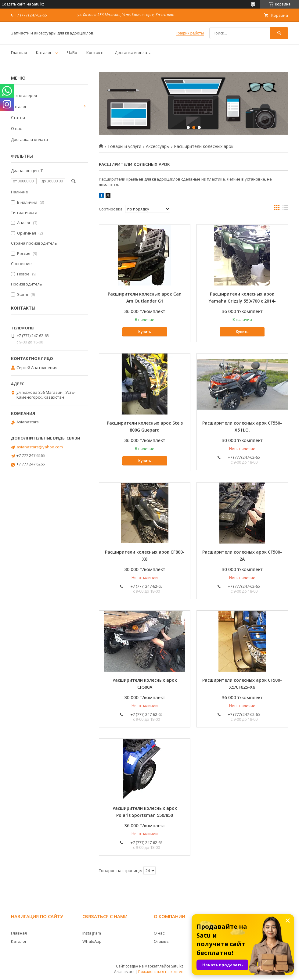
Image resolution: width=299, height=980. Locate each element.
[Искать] (279, 33)
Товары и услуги (124, 146)
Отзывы (162, 941)
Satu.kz (177, 966)
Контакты (96, 52)
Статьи (18, 117)
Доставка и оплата (133, 52)
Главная (19, 52)
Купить (145, 332)
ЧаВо (72, 52)
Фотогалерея (24, 95)
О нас (16, 128)
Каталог (44, 52)
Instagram (92, 933)
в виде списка (285, 209)
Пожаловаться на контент (162, 972)
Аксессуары (158, 146)
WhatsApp (92, 941)
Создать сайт (13, 4)
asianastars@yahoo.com (40, 447)
